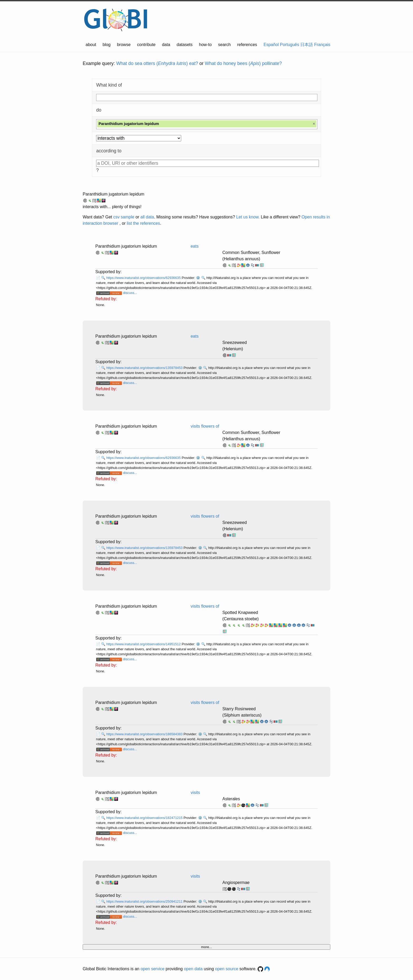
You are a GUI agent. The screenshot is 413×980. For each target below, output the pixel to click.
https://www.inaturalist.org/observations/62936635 (144, 278)
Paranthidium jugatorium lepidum (114, 194)
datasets (185, 45)
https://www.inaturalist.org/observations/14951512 (144, 644)
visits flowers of (205, 426)
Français (322, 45)
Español (271, 45)
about (91, 45)
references (247, 45)
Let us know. (248, 217)
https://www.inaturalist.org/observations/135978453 (145, 368)
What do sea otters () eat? (157, 63)
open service (153, 969)
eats (195, 246)
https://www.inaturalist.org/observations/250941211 (145, 901)
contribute (146, 45)
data (166, 45)
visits (195, 792)
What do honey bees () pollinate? (243, 63)
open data (193, 969)
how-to (205, 45)
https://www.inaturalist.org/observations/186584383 (145, 734)
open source (227, 969)
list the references (143, 223)
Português (290, 45)
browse (124, 45)
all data (147, 217)
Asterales (231, 799)
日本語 (307, 45)
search (224, 45)
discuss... (130, 293)
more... (206, 947)
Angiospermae (236, 882)
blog (107, 45)
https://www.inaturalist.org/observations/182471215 (145, 818)
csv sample (124, 217)
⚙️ (198, 278)
